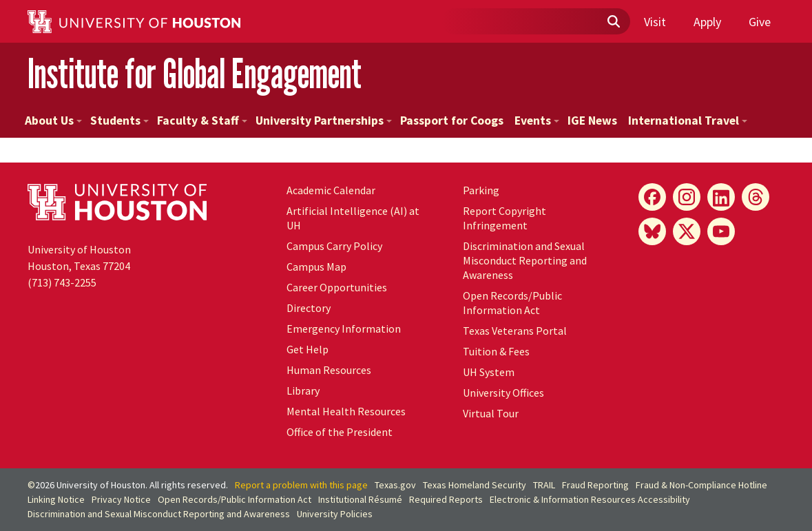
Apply (707, 22)
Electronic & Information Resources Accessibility (590, 499)
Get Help (308, 349)
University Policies (335, 514)
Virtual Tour (491, 413)
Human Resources (329, 370)
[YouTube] (721, 231)
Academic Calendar (331, 190)
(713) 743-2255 (62, 282)
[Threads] (756, 197)
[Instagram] (687, 197)
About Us (53, 121)
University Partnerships (324, 121)
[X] (687, 231)
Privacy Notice (121, 499)
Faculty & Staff (202, 121)
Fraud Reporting (595, 485)
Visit (655, 22)
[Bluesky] (652, 231)
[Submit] (613, 22)
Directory (309, 308)
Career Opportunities (337, 287)
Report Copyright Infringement (504, 218)
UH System (489, 372)
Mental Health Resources (346, 411)
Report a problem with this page (301, 485)
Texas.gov (395, 485)
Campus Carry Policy (334, 246)
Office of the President (340, 432)
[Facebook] (652, 197)
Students (119, 121)
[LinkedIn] (721, 197)
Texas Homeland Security (475, 485)
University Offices (503, 393)
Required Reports (446, 499)
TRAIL (544, 485)
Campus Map (316, 267)
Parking (481, 190)
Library (303, 391)
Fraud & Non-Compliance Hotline (701, 485)
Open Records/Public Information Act (512, 303)
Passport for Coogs (452, 121)
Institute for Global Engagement (195, 74)
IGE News (592, 121)
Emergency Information (344, 329)
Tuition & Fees (496, 351)
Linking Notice (56, 499)
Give (760, 22)
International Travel (688, 121)
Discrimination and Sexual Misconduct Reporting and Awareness (525, 260)
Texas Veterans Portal (515, 331)
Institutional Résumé (360, 499)
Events (537, 121)
